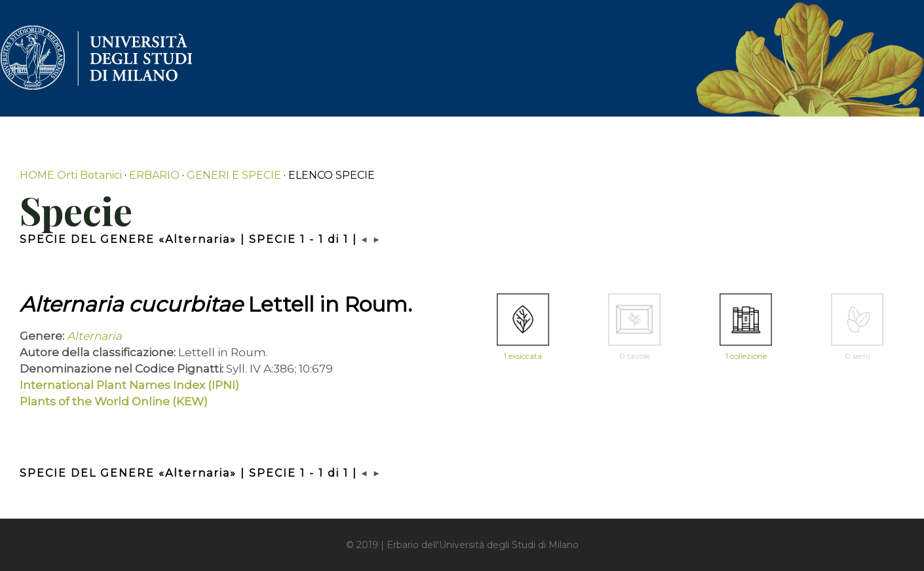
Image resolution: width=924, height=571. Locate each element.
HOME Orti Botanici (71, 175)
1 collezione (746, 356)
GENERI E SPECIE (234, 175)
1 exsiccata (523, 356)
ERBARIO (154, 175)
